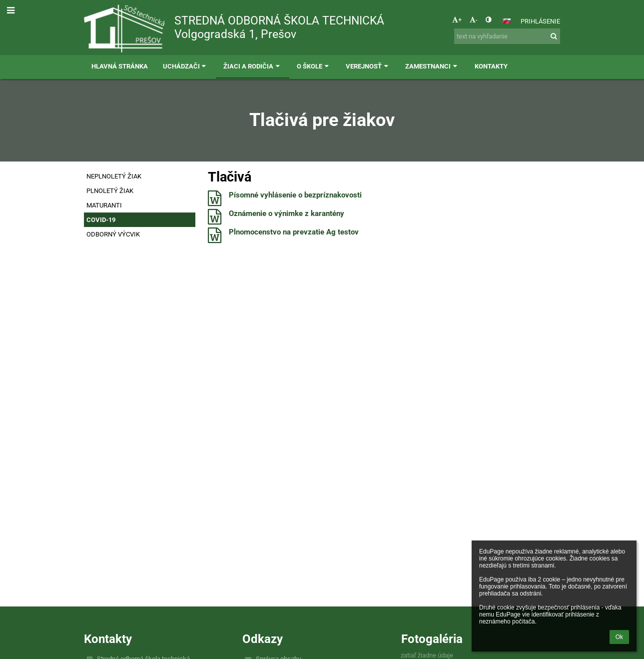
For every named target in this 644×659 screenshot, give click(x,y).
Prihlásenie (540, 21)
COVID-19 (101, 220)
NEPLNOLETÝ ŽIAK (114, 176)
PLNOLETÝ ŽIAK (110, 191)
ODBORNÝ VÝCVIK (113, 234)
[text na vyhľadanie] (507, 36)
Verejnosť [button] (368, 66)
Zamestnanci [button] (432, 66)
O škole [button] (314, 66)
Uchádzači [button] (186, 66)
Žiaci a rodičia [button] (253, 66)
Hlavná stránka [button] (120, 66)
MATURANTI (104, 205)
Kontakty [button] (491, 66)
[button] (507, 21)
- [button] (474, 20)
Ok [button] (619, 637)
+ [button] (457, 20)
